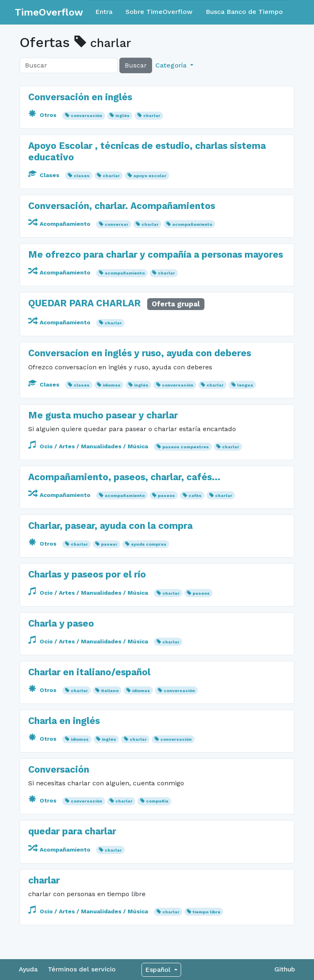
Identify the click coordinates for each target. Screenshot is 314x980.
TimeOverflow (49, 12)
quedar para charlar (72, 831)
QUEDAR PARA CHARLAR (84, 303)
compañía (157, 801)
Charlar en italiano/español (89, 672)
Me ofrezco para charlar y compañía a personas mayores (156, 255)
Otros (43, 115)
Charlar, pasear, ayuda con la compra (110, 526)
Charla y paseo (61, 624)
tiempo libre (206, 912)
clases (82, 176)
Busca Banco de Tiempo (244, 12)
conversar (117, 224)
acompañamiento (192, 224)
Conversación (59, 770)
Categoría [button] (172, 65)
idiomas (112, 385)
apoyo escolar (150, 176)
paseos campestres (186, 447)
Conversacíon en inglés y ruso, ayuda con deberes (140, 353)
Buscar (136, 65)
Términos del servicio (82, 969)
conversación (86, 116)
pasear (109, 544)
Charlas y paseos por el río (87, 574)
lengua (245, 385)
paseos (166, 496)
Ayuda (28, 969)
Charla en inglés (64, 721)
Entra (104, 12)
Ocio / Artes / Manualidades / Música (89, 446)
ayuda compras (149, 544)
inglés (122, 116)
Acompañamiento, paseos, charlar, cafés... (124, 477)
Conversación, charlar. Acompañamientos (122, 206)
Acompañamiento (60, 224)
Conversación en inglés (80, 97)
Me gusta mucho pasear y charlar (103, 415)
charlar (152, 116)
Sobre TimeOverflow (159, 12)
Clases (45, 175)
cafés (195, 496)
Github (285, 969)
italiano (110, 691)
